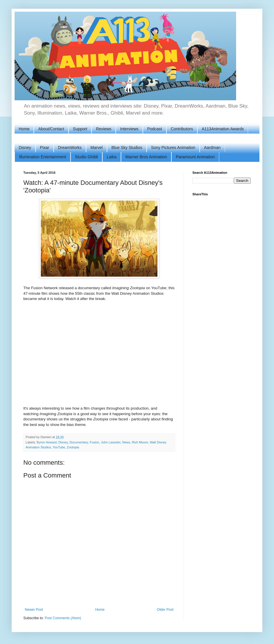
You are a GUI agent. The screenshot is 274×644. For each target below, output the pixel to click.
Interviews (129, 129)
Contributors (182, 129)
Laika (111, 157)
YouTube (59, 447)
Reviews (104, 129)
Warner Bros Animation (146, 157)
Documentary (79, 442)
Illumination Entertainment (43, 157)
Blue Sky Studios (127, 148)
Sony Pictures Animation (173, 148)
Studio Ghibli (86, 157)
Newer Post (34, 610)
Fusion (94, 442)
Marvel (96, 148)
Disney (25, 148)
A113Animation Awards (223, 129)
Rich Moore (140, 442)
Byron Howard (47, 442)
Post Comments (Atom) (63, 618)
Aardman (212, 148)
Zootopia (73, 447)
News (126, 442)
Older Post (165, 610)
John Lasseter (111, 442)
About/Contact (51, 129)
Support (80, 129)
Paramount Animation (195, 157)
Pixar (45, 148)
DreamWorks (70, 148)
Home (24, 129)
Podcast (155, 129)
